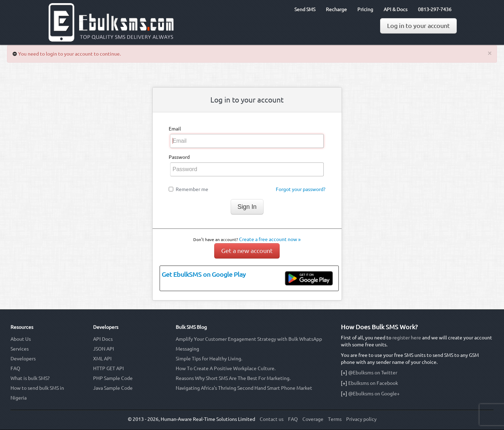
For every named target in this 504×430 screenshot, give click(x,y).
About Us (21, 339)
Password (179, 157)
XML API (102, 359)
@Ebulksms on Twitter (373, 373)
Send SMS (305, 9)
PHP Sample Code (113, 378)
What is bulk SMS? (30, 378)
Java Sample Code (113, 388)
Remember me (192, 189)
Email (175, 129)
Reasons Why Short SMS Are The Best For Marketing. (233, 378)
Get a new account (247, 251)
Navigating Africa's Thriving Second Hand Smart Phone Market (244, 388)
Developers (23, 359)
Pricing (365, 9)
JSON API (104, 349)
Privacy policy (361, 419)
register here (407, 338)
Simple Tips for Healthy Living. (209, 359)
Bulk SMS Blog (191, 327)
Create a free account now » (270, 239)
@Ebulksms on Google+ (374, 394)
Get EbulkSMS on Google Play (204, 274)
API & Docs (395, 9)
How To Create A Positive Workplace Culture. (226, 368)
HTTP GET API (108, 368)
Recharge (336, 9)
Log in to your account (418, 26)
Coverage (313, 419)
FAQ (15, 368)
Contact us (272, 419)
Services (20, 349)
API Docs (103, 339)
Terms (335, 419)
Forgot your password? (301, 189)
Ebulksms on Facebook (373, 383)
